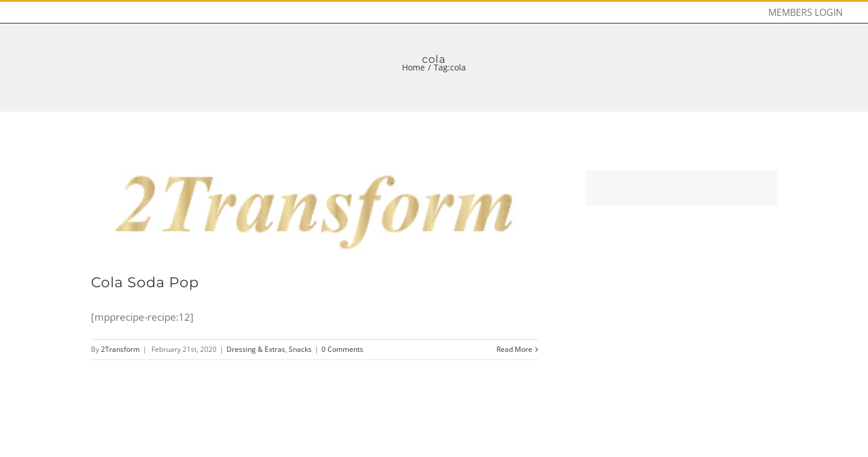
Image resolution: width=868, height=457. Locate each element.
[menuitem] (805, 12)
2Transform (120, 349)
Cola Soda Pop (145, 282)
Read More (514, 349)
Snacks (300, 349)
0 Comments (342, 349)
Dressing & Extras (256, 349)
